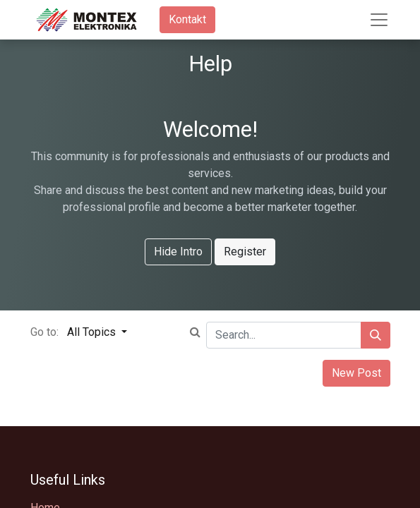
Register (245, 252)
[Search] (376, 335)
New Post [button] (356, 373)
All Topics (93, 332)
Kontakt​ (187, 19)
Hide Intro (178, 252)
